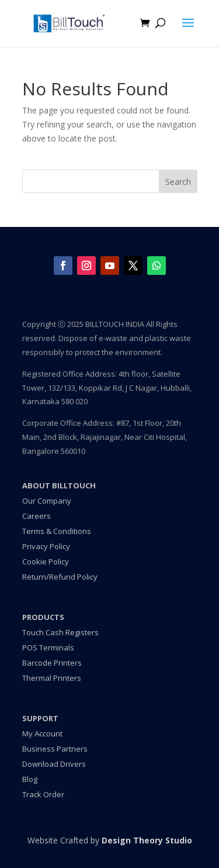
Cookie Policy (46, 562)
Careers (36, 516)
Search (178, 182)
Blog (30, 779)
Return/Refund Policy (60, 577)
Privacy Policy (46, 546)
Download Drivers (54, 764)
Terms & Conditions (57, 531)
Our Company (47, 501)
